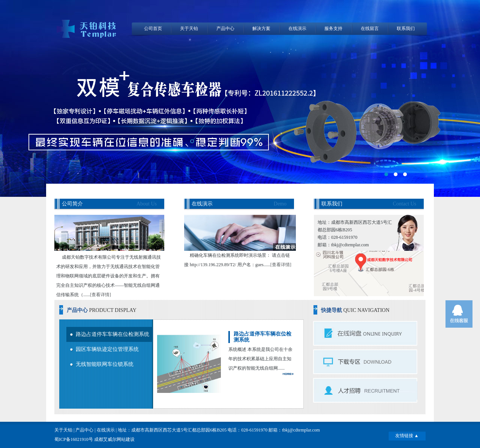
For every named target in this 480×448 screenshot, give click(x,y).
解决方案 (261, 28)
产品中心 (225, 28)
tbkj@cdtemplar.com (301, 430)
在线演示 (297, 28)
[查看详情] (100, 295)
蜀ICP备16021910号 (74, 439)
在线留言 (370, 28)
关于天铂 (189, 28)
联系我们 (406, 28)
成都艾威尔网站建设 (114, 439)
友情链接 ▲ (407, 436)
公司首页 (153, 28)
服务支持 (333, 28)
